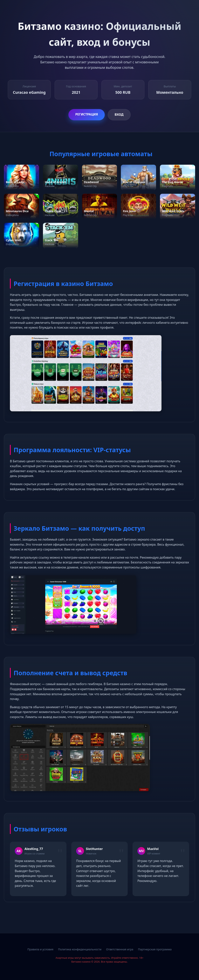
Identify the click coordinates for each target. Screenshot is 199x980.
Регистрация (86, 114)
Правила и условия (40, 949)
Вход (119, 115)
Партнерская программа (155, 949)
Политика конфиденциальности (80, 949)
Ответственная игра (120, 949)
